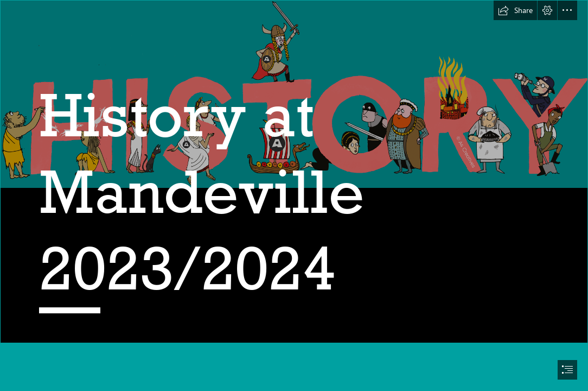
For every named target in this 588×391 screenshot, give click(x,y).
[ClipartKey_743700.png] (294, 172)
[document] (294, 195)
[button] (515, 10)
